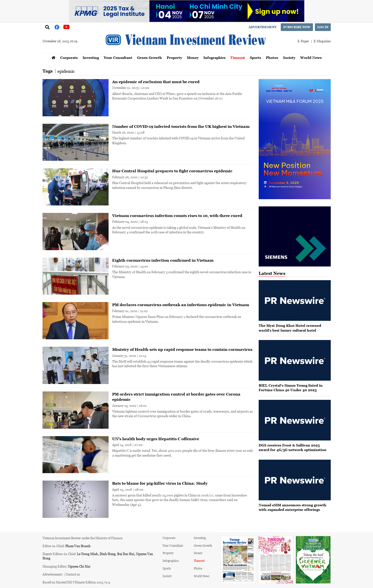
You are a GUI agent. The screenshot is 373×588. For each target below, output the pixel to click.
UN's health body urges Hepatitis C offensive (156, 439)
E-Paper (303, 41)
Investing (91, 58)
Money (193, 58)
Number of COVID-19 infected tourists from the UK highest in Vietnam (181, 126)
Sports (255, 58)
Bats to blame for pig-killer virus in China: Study (160, 483)
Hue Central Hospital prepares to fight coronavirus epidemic (172, 171)
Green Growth (150, 58)
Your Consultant (118, 58)
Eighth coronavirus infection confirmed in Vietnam (163, 260)
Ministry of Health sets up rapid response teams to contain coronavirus (182, 349)
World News (311, 58)
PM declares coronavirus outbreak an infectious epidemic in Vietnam (181, 305)
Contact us (73, 574)
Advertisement (263, 27)
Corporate (69, 58)
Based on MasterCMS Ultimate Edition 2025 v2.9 (76, 582)
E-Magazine (322, 41)
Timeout (238, 58)
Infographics (214, 58)
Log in (323, 27)
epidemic (66, 71)
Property (174, 58)
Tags (48, 71)
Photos (272, 58)
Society (289, 58)
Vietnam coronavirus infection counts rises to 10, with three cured (177, 216)
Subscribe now (297, 27)
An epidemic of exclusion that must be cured (156, 82)
